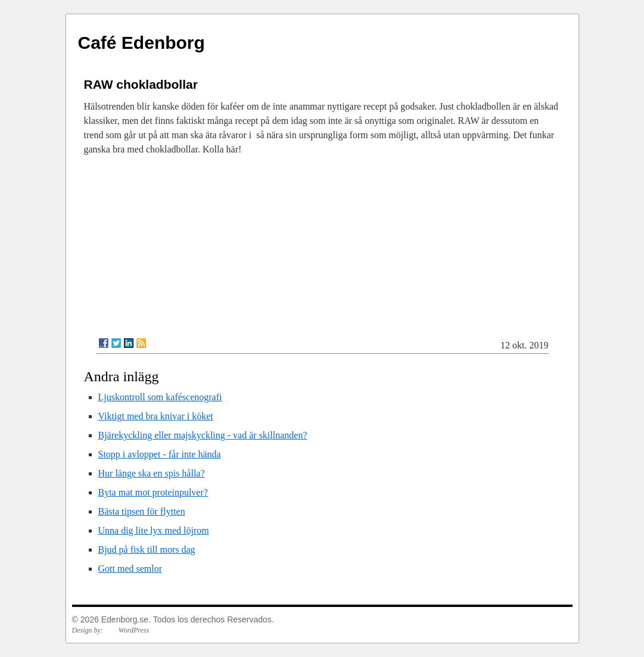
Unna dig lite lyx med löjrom (154, 530)
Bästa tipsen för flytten (142, 511)
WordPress (134, 630)
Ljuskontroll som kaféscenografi (160, 397)
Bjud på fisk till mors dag (147, 549)
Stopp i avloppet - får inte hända (160, 454)
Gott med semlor (130, 569)
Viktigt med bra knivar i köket (156, 416)
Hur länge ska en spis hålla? (152, 473)
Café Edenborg (141, 43)
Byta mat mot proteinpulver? (153, 492)
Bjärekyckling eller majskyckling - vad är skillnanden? (203, 435)
